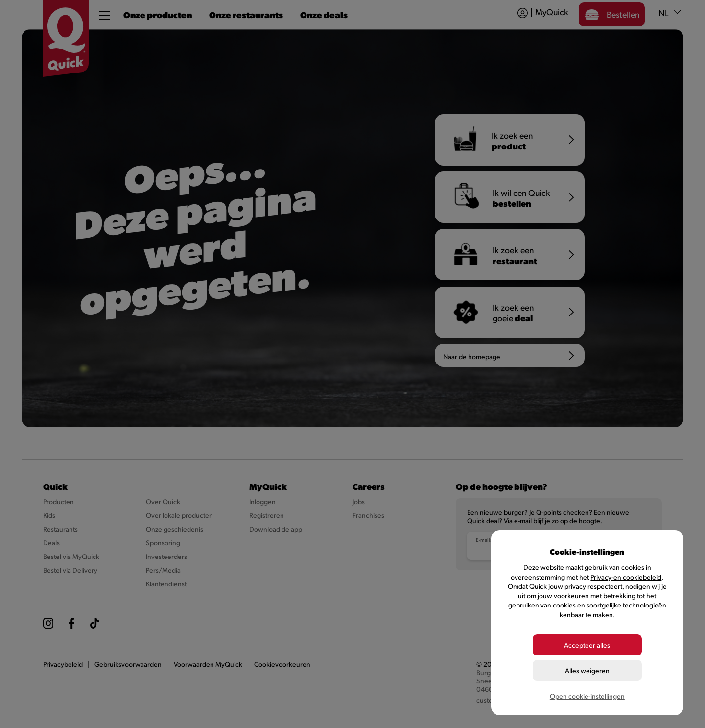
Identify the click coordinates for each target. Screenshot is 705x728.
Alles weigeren (587, 670)
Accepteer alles (587, 645)
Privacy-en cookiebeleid (626, 577)
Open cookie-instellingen (587, 696)
